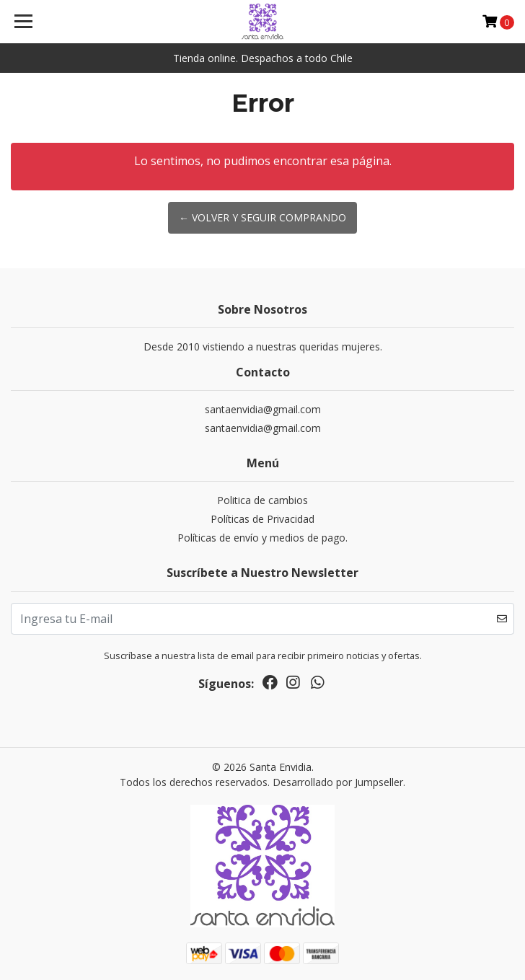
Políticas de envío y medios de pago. (262, 538)
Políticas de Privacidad (262, 519)
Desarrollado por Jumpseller (338, 782)
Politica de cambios (262, 500)
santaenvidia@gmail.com (263, 409)
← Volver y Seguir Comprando (262, 217)
